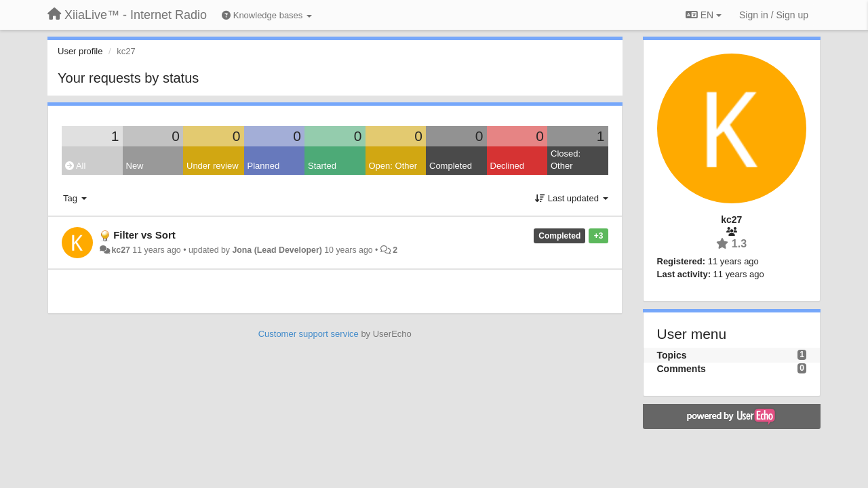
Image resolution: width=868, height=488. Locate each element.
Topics (672, 355)
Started (322, 166)
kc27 (120, 250)
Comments (682, 369)
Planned (264, 166)
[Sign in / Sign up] (774, 15)
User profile (80, 51)
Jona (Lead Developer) (277, 250)
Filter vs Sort (144, 235)
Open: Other (393, 166)
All (75, 166)
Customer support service (309, 334)
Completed (451, 166)
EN (704, 15)
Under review (213, 166)
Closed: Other (566, 160)
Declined (508, 166)
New (135, 166)
